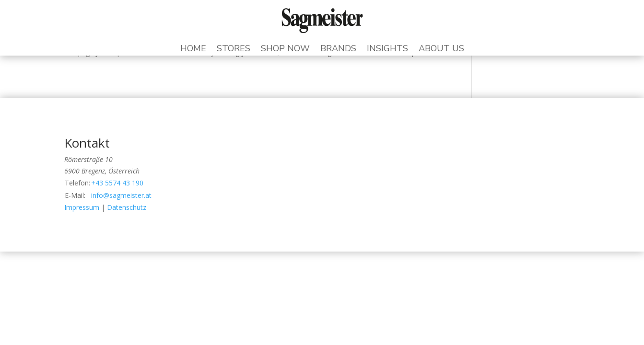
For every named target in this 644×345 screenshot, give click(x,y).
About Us (441, 50)
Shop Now (285, 50)
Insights (387, 50)
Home (193, 50)
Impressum (82, 207)
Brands (338, 50)
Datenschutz (127, 207)
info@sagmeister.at (121, 195)
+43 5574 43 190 (117, 183)
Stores (234, 50)
